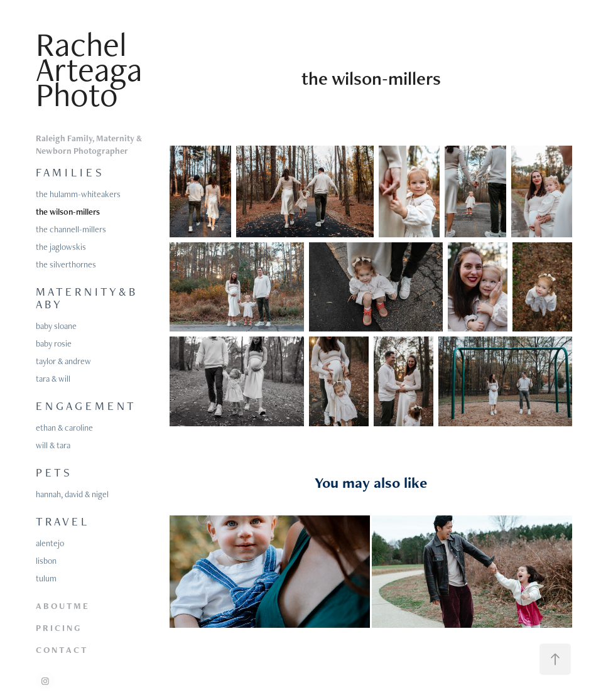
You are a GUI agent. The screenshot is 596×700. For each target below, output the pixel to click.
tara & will (53, 379)
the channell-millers (71, 229)
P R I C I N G (58, 628)
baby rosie (54, 343)
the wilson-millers (68, 212)
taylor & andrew (63, 361)
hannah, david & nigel (72, 494)
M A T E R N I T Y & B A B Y (85, 298)
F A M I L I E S (69, 172)
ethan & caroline (64, 428)
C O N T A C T (61, 650)
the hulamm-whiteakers (78, 194)
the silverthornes (66, 264)
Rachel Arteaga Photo (93, 69)
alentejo (50, 543)
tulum (46, 578)
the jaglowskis (61, 247)
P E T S (53, 472)
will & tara (53, 445)
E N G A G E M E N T (85, 406)
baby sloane (56, 326)
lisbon (46, 561)
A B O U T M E (62, 606)
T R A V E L (61, 521)
